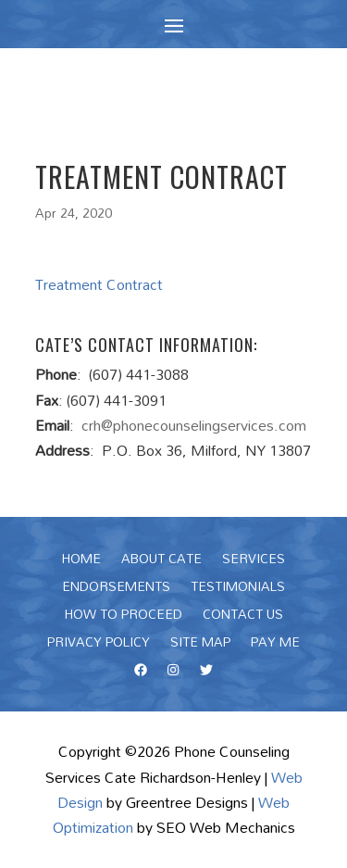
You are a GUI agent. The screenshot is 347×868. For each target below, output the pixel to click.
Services (254, 561)
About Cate (161, 561)
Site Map (200, 645)
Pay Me (275, 645)
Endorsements (116, 589)
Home (81, 561)
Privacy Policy (99, 645)
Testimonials (238, 589)
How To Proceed (124, 617)
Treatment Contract (99, 284)
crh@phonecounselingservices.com (194, 425)
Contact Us (243, 617)
